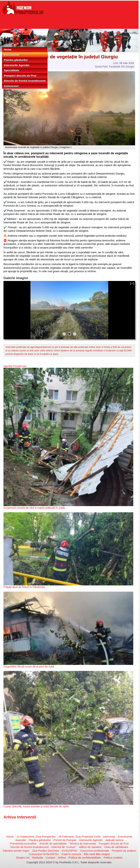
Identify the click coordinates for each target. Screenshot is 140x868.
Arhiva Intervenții (20, 817)
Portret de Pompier (65, 840)
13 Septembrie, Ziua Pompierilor (36, 837)
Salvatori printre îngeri (16, 851)
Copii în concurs (71, 854)
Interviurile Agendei (16, 65)
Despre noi (23, 858)
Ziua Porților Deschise (46, 851)
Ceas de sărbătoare (116, 847)
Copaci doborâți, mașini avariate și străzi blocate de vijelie (36, 806)
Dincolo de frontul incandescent (25, 81)
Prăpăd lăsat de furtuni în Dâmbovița (24, 587)
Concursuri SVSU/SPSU (44, 854)
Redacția (37, 858)
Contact (50, 858)
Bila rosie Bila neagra (97, 854)
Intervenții (109, 837)
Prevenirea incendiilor (23, 843)
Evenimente (11, 55)
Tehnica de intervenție (83, 843)
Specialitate (11, 70)
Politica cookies (113, 858)
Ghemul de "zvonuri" (64, 847)
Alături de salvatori (90, 847)
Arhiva (62, 858)
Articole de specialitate (53, 843)
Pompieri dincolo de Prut (20, 76)
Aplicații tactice (114, 840)
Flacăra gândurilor (16, 60)
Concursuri (11, 86)
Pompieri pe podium (124, 851)
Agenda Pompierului (15, 366)
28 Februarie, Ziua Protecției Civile (79, 837)
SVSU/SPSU (70, 851)
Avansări (21, 840)
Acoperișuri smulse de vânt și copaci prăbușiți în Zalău (34, 508)
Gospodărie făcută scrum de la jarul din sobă (29, 667)
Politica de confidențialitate (85, 858)
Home (8, 49)
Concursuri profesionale (95, 851)
